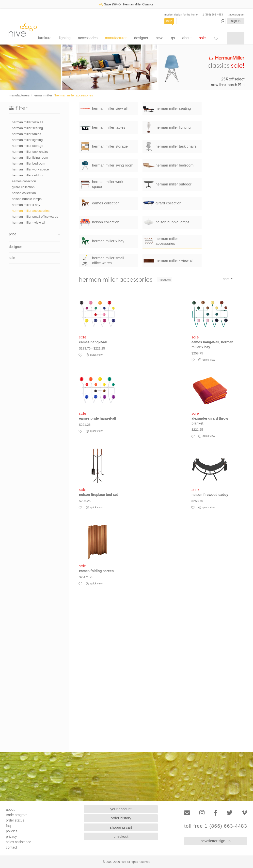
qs (173, 38)
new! (160, 38)
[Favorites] (216, 38)
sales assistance (19, 842)
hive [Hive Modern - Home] (23, 30)
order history (121, 818)
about (187, 38)
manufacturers (19, 95)
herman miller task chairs (30, 152)
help (169, 21)
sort (226, 279)
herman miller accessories (74, 95)
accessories (88, 38)
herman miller (42, 95)
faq (8, 826)
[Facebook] (216, 813)
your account (121, 809)
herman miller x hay (26, 205)
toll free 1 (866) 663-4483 (216, 826)
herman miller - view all (28, 222)
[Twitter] (230, 813)
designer (141, 38)
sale (202, 38)
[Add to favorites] (80, 355)
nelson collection (24, 193)
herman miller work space (30, 169)
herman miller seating (27, 128)
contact (11, 847)
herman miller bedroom (29, 163)
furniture (45, 38)
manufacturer (116, 38)
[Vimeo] (245, 813)
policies (12, 831)
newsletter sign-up (216, 841)
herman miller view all (27, 122)
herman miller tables (26, 134)
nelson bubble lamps (27, 199)
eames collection (24, 181)
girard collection (23, 187)
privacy (11, 837)
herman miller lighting (27, 140)
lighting (65, 38)
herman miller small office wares (35, 217)
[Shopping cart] (236, 38)
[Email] (187, 813)
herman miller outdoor (28, 175)
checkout (121, 836)
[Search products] (201, 21)
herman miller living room (30, 158)
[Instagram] (202, 813)
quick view (94, 355)
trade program (236, 15)
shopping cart (121, 827)
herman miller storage (28, 146)
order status (15, 820)
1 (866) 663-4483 (213, 15)
